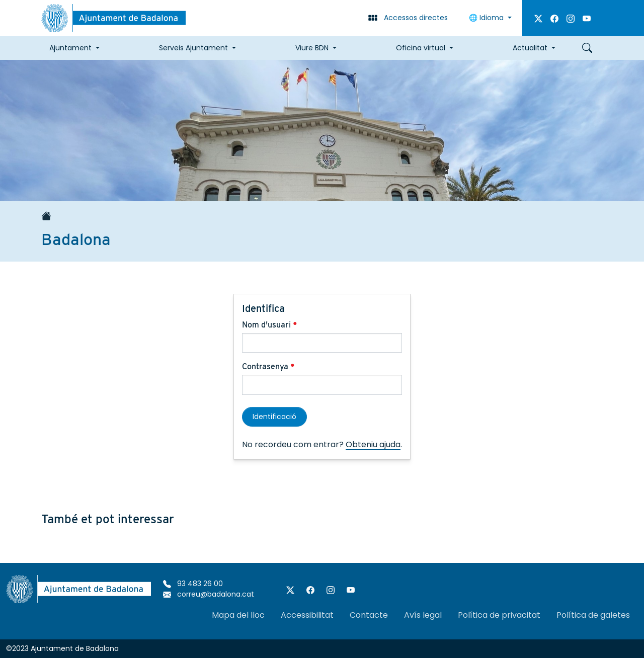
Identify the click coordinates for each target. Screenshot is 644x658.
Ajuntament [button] (70, 48)
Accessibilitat (307, 615)
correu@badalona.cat (209, 594)
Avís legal (423, 615)
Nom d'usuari (270, 325)
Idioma (487, 18)
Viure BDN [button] (312, 48)
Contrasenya (268, 366)
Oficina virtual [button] (421, 48)
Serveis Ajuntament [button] (193, 48)
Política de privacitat (499, 615)
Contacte (369, 615)
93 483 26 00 (193, 584)
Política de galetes (593, 615)
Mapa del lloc (238, 615)
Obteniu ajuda (373, 444)
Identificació (274, 417)
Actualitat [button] (530, 48)
